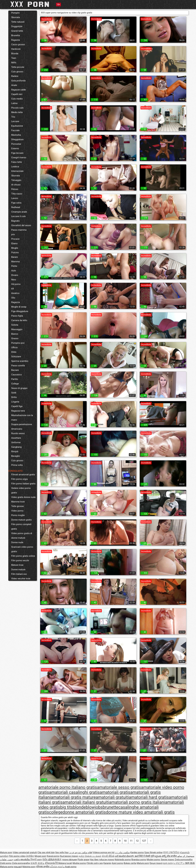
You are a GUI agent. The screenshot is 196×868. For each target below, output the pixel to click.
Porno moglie (18, 515)
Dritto (14, 397)
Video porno (17, 511)
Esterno (15, 148)
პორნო (30, 856)
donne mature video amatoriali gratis (140, 812)
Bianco (15, 334)
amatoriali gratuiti (112, 797)
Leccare (15, 121)
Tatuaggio (16, 180)
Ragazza (16, 40)
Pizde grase (83, 860)
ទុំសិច (45, 860)
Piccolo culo (18, 108)
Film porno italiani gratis (23, 484)
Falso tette (17, 162)
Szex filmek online (153, 852)
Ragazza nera (18, 411)
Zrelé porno (6, 863)
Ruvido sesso (18, 433)
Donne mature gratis (22, 520)
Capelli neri (17, 94)
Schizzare (16, 357)
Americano (17, 429)
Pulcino (15, 253)
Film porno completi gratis (21, 527)
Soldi (14, 393)
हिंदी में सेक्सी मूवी (146, 856)
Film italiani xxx (19, 574)
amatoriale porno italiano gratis (68, 787)
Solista (15, 325)
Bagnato (16, 221)
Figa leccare (17, 153)
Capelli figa (17, 406)
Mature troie (17, 565)
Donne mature (18, 570)
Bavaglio (16, 456)
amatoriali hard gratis (149, 797)
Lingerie (15, 402)
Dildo (14, 352)
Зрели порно (167, 860)
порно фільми (70, 860)
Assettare (16, 438)
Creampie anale (19, 212)
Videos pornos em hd (104, 852)
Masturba (16, 135)
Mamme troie (18, 502)
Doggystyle (17, 26)
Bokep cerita (130, 863)
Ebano (14, 243)
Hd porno (16, 284)
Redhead (16, 207)
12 (137, 841)
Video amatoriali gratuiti (25, 852)
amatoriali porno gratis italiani (137, 802)
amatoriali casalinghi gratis (74, 792)
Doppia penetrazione (22, 424)
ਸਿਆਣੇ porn (36, 860)
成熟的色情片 (55, 860)
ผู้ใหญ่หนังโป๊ (52, 863)
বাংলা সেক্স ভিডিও (171, 852)
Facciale (15, 130)
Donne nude (17, 542)
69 (13, 289)
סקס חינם (168, 863)
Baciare (15, 370)
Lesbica (15, 167)
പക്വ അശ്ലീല (22, 860)
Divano (15, 275)
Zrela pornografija (184, 860)
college (56, 812)
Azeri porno (117, 863)
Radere (15, 76)
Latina (14, 103)
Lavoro (15, 198)
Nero (14, 280)
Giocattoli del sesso (21, 225)
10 (125, 841)
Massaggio (17, 329)
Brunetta (16, 35)
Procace (15, 239)
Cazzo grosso (18, 44)
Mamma (16, 262)
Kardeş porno (137, 852)
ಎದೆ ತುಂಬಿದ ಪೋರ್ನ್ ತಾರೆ (127, 856)
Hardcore (16, 49)
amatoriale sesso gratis (119, 787)
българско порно (69, 856)
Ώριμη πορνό (156, 863)
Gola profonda (18, 81)
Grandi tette (17, 31)
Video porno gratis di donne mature (22, 536)
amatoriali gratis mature (73, 797)
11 (131, 841)
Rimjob (15, 451)
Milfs (14, 63)
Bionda (15, 54)
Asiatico (15, 293)
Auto (14, 271)
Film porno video (17, 856)
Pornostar (16, 144)
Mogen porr (40, 856)
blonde (79, 807)
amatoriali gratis (115, 792)
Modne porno (79, 863)
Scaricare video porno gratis (22, 549)
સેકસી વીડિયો (108, 856)
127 (144, 841)
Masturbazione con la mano (22, 418)
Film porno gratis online (23, 556)
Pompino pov (18, 343)
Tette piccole (18, 67)
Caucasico (17, 375)
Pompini (15, 13)
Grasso (15, 338)
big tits (67, 807)
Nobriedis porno (123, 860)
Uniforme (16, 442)
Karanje (107, 863)
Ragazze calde (19, 90)
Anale (14, 85)
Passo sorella (18, 366)
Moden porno (153, 860)
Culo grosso (17, 72)
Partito (15, 379)
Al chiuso (16, 185)
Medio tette (17, 112)
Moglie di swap (19, 307)
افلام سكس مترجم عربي (81, 852)
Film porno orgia (20, 479)
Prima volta (17, 465)
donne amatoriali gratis (84, 812)
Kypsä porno (53, 856)
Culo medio (17, 99)
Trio (13, 117)
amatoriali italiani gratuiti (86, 802)
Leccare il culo (19, 216)
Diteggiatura (17, 139)
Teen (14, 58)
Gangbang (16, 447)
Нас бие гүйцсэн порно (102, 860)
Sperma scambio (20, 361)
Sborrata (16, 17)
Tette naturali (18, 22)
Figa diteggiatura (20, 311)
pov (13, 234)
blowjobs (94, 807)
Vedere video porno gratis (21, 490)
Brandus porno (139, 860)
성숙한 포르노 (37, 863)
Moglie (15, 248)
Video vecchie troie (21, 579)
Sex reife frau (62, 852)
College (15, 384)
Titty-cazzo (17, 194)
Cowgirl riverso (19, 158)
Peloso (15, 189)
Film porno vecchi (20, 560)
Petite (14, 266)
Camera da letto (19, 320)
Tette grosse (18, 506)
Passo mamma (19, 230)
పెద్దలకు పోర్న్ (161, 856)
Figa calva (16, 203)
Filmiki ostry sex (95, 863)
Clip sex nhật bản (46, 852)
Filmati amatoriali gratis (23, 475)
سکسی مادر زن (122, 852)
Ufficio (15, 347)
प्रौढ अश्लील (172, 856)
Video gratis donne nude (24, 497)
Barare (15, 257)
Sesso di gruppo (19, 388)
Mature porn (6, 852)
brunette (111, 807)
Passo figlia (17, 316)
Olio (13, 298)
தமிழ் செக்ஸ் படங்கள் (90, 856)
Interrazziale (18, 171)
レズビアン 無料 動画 (184, 863)
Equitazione (17, 126)
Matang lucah (65, 863)
